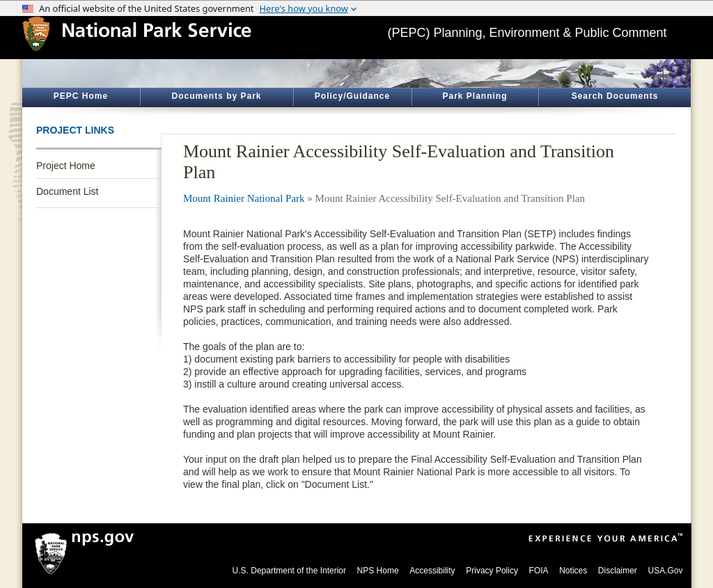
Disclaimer (618, 571)
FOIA (539, 571)
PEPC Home (81, 96)
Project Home (66, 166)
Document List (67, 191)
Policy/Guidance (352, 96)
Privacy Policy (492, 571)
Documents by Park (216, 96)
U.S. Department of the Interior (289, 571)
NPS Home (378, 571)
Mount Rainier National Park (244, 198)
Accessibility (432, 571)
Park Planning (475, 96)
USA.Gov (665, 571)
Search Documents (615, 96)
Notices (573, 571)
